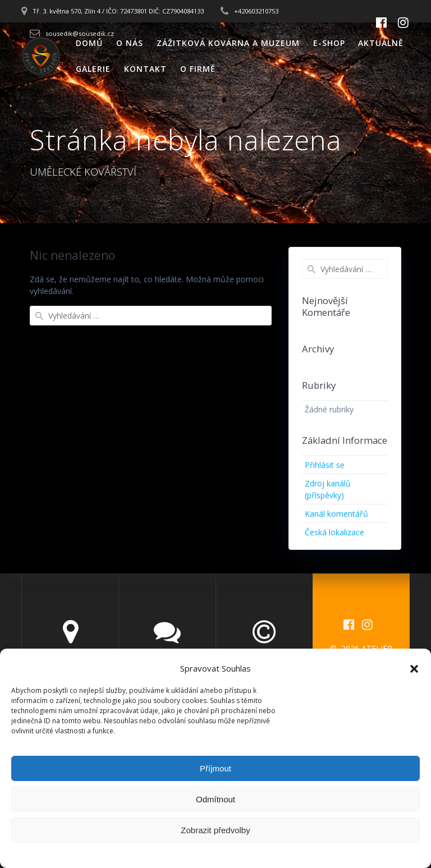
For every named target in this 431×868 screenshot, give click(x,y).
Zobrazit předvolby (215, 830)
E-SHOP (329, 43)
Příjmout (215, 768)
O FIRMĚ (198, 69)
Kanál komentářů (336, 514)
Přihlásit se (325, 465)
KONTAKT (145, 69)
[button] (414, 669)
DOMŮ (89, 43)
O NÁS (130, 43)
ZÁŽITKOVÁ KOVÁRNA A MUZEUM (228, 43)
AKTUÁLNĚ (381, 43)
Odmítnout (215, 799)
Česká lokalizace (334, 532)
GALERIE (93, 69)
